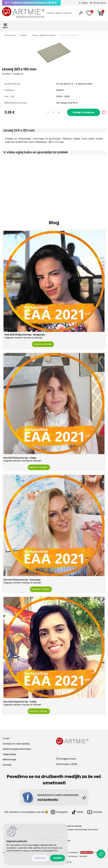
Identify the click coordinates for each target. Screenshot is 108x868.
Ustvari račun (99, 3)
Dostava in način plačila (16, 744)
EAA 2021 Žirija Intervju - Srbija (20, 702)
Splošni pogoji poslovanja (17, 749)
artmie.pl (73, 852)
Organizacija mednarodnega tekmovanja (80, 829)
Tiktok (77, 812)
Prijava (85, 3)
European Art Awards (72, 826)
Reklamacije (9, 760)
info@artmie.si (68, 759)
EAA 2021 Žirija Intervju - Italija (20, 458)
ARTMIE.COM (87, 852)
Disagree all (40, 858)
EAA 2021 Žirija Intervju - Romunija (22, 580)
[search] (81, 14)
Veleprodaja (9, 754)
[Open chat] (101, 854)
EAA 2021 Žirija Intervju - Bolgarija (25, 335)
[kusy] (54, 112)
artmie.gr (73, 856)
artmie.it (83, 856)
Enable (58, 858)
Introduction (10, 35)
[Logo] (23, 13)
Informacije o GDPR (67, 764)
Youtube (95, 812)
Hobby (24, 35)
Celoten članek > (43, 344)
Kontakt (7, 765)
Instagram (59, 812)
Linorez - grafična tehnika (43, 35)
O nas (6, 738)
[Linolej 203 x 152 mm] (54, 53)
